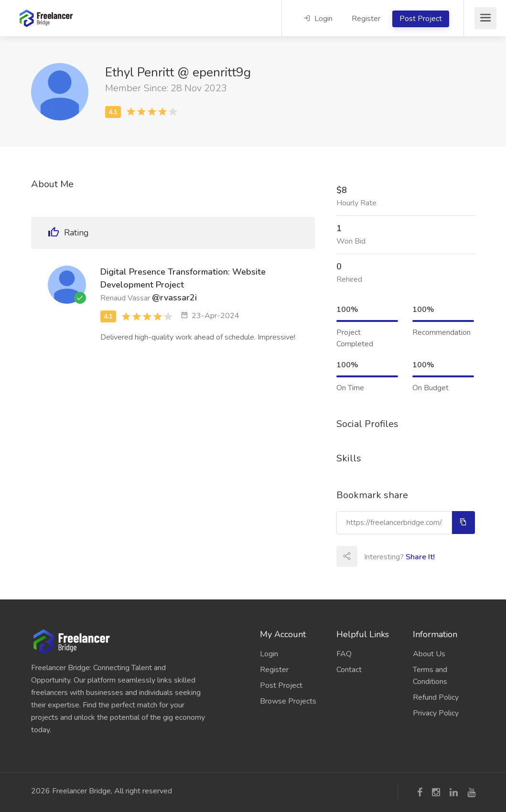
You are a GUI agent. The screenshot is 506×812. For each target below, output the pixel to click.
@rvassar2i (174, 298)
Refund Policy (436, 697)
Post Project (421, 19)
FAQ (344, 654)
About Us (429, 654)
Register (366, 19)
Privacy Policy (436, 713)
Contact (349, 670)
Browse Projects (288, 701)
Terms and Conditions (430, 676)
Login (318, 19)
